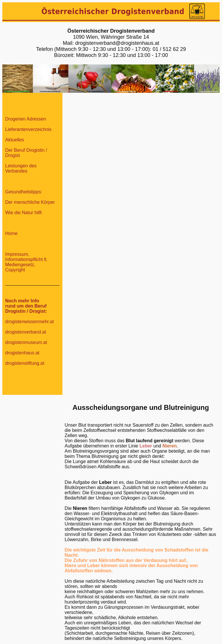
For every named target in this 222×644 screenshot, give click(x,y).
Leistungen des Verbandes (21, 168)
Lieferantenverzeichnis (28, 129)
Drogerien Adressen (26, 119)
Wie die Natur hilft (23, 213)
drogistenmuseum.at (26, 342)
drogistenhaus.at (22, 353)
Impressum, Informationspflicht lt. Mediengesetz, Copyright (26, 262)
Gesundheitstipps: (24, 192)
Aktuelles (15, 140)
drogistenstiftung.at (25, 363)
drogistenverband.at (26, 332)
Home (11, 233)
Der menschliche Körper (30, 202)
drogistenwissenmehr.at (29, 322)
